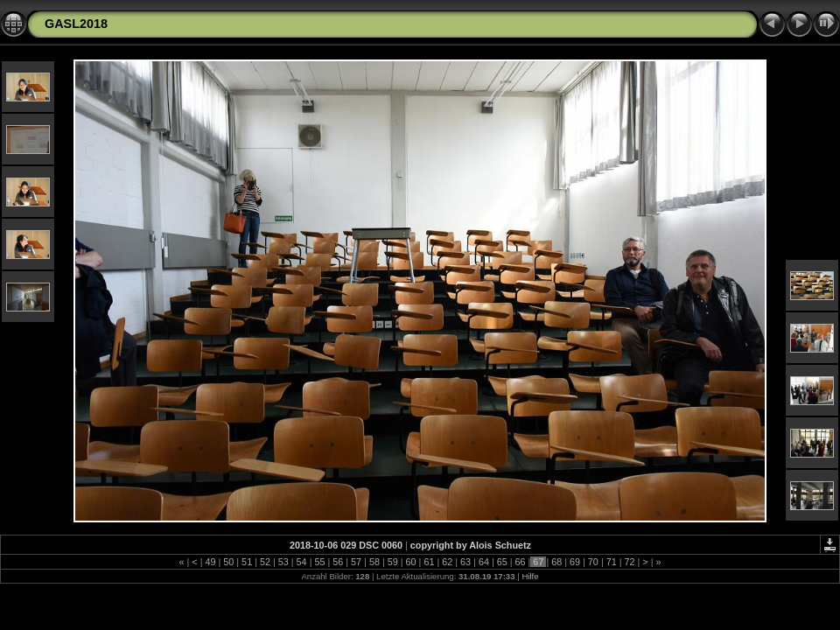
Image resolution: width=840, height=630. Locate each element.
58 (374, 562)
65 (502, 562)
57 (356, 562)
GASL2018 (76, 24)
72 (630, 562)
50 (228, 562)
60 (411, 562)
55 (319, 562)
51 (247, 562)
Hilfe (530, 576)
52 (265, 562)
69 (575, 562)
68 (556, 562)
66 (521, 562)
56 (338, 562)
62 (447, 562)
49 (210, 562)
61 (429, 562)
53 (283, 562)
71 (612, 562)
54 (302, 562)
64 (484, 562)
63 (465, 562)
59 (393, 562)
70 (593, 562)
